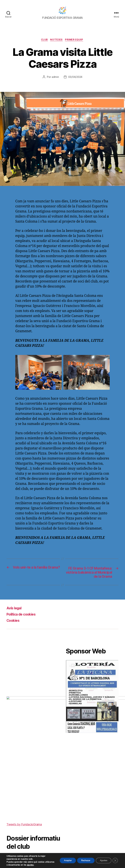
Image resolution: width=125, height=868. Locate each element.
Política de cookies (24, 621)
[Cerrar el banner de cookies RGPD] (115, 860)
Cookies (14, 627)
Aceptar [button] (62, 860)
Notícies (57, 40)
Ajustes (102, 860)
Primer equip (76, 40)
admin (55, 78)
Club (44, 40)
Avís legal (15, 614)
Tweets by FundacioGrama (24, 755)
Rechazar (82, 860)
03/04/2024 (75, 78)
